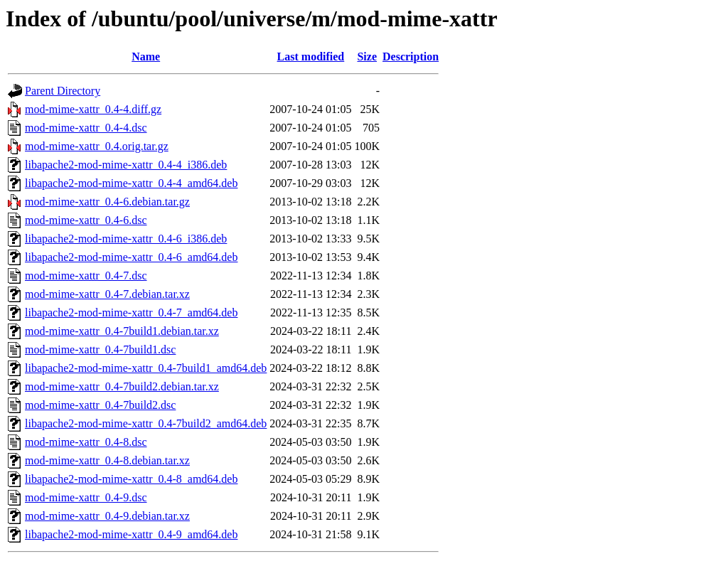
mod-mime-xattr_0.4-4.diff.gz (93, 109)
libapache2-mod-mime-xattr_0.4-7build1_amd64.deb (146, 368)
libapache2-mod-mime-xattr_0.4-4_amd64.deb (131, 183)
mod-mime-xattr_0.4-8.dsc (86, 442)
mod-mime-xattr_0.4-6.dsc (86, 220)
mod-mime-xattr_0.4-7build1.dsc (100, 349)
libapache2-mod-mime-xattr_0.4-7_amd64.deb (131, 313)
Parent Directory (63, 91)
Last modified (311, 57)
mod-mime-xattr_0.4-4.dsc (86, 128)
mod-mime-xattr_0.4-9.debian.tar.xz (107, 516)
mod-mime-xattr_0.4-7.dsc (86, 276)
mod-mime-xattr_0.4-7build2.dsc (100, 405)
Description (411, 57)
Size (367, 57)
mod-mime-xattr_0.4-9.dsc (86, 497)
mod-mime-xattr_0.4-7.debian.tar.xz (107, 294)
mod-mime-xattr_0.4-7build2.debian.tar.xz (122, 386)
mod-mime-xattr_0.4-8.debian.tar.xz (107, 460)
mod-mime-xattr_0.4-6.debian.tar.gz (107, 202)
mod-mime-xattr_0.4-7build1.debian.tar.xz (122, 331)
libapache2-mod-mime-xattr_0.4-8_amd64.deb (131, 479)
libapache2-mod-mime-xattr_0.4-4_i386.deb (126, 165)
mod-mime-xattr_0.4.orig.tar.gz (97, 146)
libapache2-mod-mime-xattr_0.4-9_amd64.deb (131, 534)
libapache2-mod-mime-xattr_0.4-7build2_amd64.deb (146, 423)
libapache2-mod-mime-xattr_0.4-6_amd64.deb (131, 257)
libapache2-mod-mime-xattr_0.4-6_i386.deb (126, 239)
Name (146, 57)
